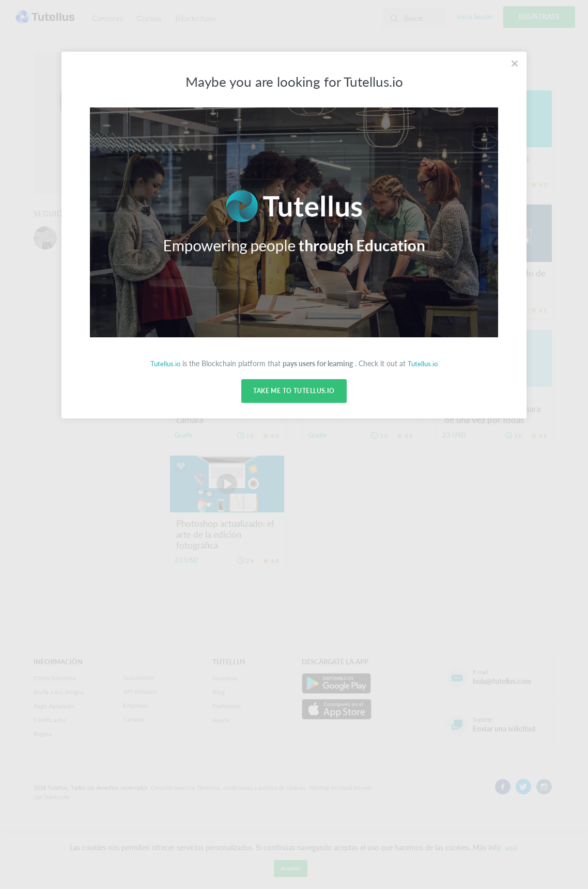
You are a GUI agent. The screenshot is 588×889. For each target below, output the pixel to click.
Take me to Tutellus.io (294, 391)
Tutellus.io (165, 363)
